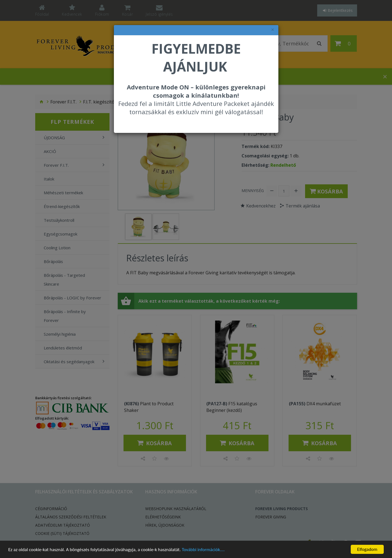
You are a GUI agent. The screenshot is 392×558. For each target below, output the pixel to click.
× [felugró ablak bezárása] (273, 30)
